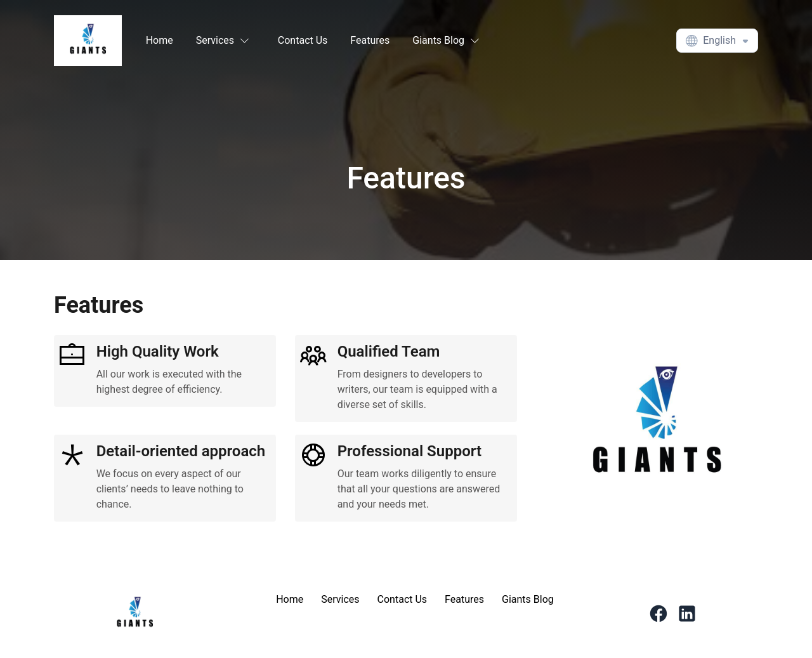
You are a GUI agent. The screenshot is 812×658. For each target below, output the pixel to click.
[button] (226, 41)
